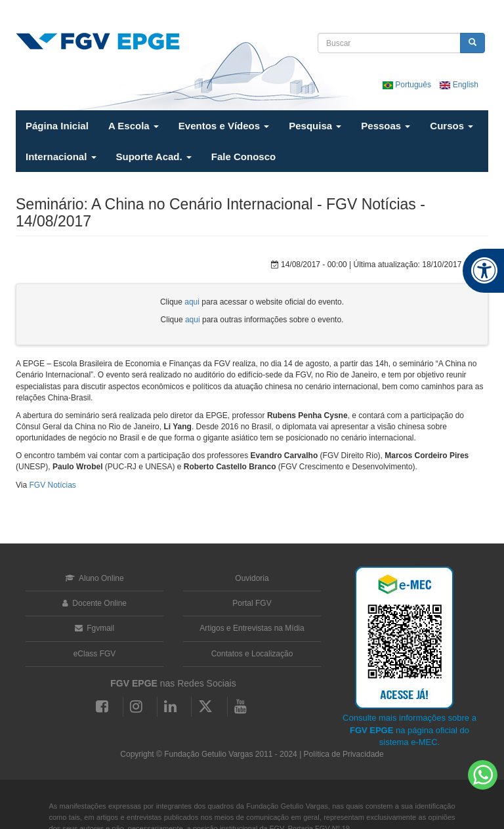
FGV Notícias (52, 485)
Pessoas (386, 126)
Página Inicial (57, 126)
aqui (192, 302)
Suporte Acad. (154, 157)
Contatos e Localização (252, 654)
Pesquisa (315, 126)
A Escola (134, 126)
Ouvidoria (252, 578)
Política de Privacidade (344, 754)
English (459, 85)
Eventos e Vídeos (224, 126)
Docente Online (94, 603)
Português (408, 85)
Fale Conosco (243, 157)
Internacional (61, 157)
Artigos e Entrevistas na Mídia (252, 628)
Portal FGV (252, 603)
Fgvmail (94, 628)
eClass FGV (95, 654)
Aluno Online (94, 578)
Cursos (451, 126)
